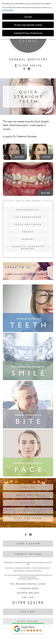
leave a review (28, 544)
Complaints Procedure (23, 568)
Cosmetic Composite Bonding (28, 248)
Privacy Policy (45, 575)
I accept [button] (28, 17)
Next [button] (49, 175)
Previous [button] (7, 175)
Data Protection (19, 571)
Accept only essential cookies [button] (28, 25)
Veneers (28, 239)
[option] (28, 181)
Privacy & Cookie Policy (34, 571)
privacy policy (8, 10)
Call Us (28, 487)
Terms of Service (26, 577)
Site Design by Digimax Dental (28, 579)
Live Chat (28, 511)
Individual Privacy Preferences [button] (28, 33)
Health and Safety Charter (42, 568)
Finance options (28, 554)
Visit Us (28, 503)
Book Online (28, 495)
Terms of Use (10, 568)
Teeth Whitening (28, 225)
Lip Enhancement (28, 217)
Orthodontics (28, 210)
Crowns (28, 232)
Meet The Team (28, 518)
